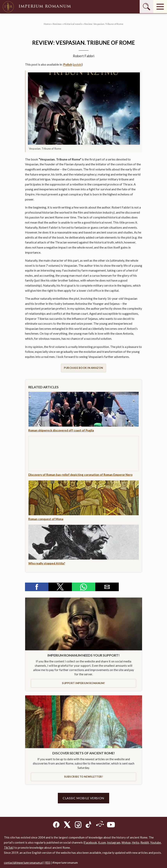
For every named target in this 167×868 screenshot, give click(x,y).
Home (47, 24)
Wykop (126, 842)
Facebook (91, 842)
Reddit (145, 842)
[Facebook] (56, 825)
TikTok (8, 848)
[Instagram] (78, 825)
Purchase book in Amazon (83, 368)
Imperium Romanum (37, 7)
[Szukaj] (146, 7)
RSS (48, 863)
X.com (102, 842)
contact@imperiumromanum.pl (23, 863)
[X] (67, 825)
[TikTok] (89, 825)
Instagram (114, 842)
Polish (68, 64)
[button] (37, 587)
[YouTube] (111, 825)
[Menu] (160, 7)
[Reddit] (100, 825)
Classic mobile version (83, 798)
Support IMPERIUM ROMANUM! (83, 683)
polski (78, 64)
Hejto (136, 842)
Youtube (156, 842)
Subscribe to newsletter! (83, 777)
